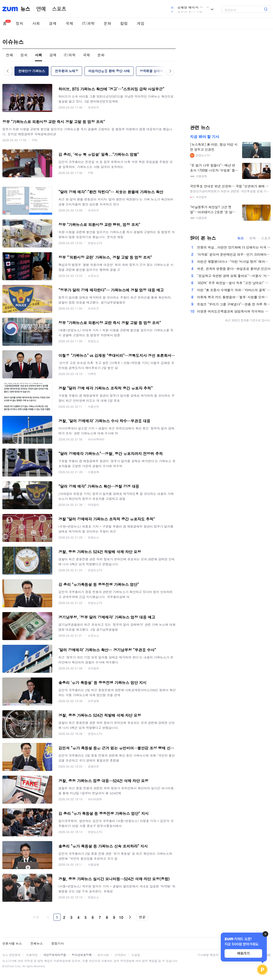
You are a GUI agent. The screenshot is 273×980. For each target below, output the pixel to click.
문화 (107, 23)
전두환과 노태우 (67, 71)
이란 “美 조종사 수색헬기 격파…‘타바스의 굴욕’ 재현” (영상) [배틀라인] (234, 290)
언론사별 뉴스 (12, 943)
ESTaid (9, 966)
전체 (9, 55)
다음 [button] (170, 71)
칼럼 (124, 23)
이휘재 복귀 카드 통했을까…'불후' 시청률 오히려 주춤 (234, 297)
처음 (36, 917)
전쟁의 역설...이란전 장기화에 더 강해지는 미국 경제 (234, 247)
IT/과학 (88, 23)
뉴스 (25, 9)
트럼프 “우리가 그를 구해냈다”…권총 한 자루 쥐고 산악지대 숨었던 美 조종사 (234, 304)
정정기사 (57, 943)
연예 (41, 9)
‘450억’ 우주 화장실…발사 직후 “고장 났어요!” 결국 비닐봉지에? (234, 283)
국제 (69, 23)
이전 (48, 917)
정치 (19, 23)
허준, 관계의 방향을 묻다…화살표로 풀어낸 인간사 (234, 269)
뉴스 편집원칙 (11, 955)
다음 (130, 917)
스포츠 (59, 9)
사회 (36, 23)
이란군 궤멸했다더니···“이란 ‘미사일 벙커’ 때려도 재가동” (234, 261)
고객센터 (120, 955)
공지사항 (103, 955)
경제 (53, 23)
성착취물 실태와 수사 (155, 71)
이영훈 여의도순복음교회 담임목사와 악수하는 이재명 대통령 (234, 311)
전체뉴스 (37, 943)
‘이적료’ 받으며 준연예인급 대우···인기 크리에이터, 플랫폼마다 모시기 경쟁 (234, 254)
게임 (141, 23)
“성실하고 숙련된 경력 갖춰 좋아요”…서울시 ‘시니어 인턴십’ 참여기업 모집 (234, 276)
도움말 (136, 955)
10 (121, 917)
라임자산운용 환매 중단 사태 (109, 71)
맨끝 (142, 917)
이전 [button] (8, 71)
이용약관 (32, 955)
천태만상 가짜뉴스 (32, 71)
